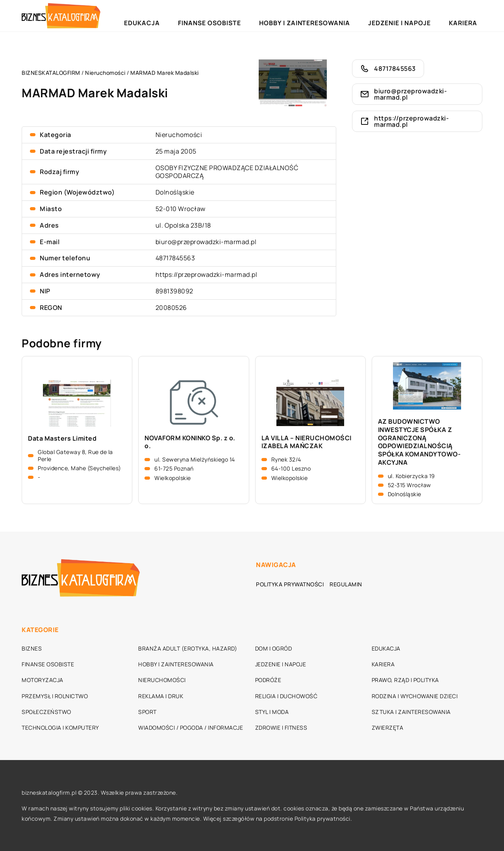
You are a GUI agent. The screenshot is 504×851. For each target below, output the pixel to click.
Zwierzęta (388, 728)
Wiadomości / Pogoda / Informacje (191, 728)
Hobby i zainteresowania (350, 16)
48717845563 (175, 258)
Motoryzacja (43, 680)
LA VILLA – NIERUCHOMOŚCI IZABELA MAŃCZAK (307, 442)
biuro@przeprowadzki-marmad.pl (206, 242)
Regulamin (346, 584)
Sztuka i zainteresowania (411, 712)
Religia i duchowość (286, 696)
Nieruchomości (179, 135)
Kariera (471, 16)
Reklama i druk (161, 696)
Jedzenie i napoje (424, 16)
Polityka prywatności (290, 584)
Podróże (268, 680)
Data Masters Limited (62, 438)
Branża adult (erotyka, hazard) (188, 648)
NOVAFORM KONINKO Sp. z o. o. (190, 442)
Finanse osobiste (276, 16)
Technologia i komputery (60, 728)
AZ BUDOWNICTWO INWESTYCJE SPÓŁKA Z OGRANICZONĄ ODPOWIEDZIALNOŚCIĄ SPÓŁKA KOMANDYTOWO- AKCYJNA (420, 442)
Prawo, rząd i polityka (405, 680)
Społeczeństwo (46, 712)
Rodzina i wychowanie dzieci (415, 696)
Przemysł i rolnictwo (55, 696)
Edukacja (226, 16)
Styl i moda (272, 712)
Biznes (32, 648)
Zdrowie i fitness (281, 728)
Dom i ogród (274, 648)
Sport (147, 712)
